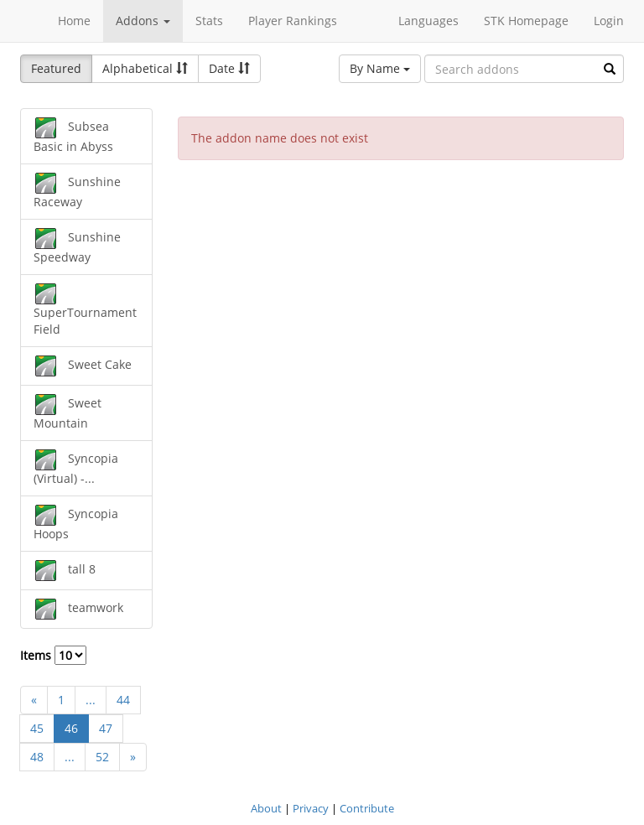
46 (71, 728)
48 (37, 757)
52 (102, 757)
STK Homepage (526, 21)
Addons (143, 21)
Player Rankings (293, 21)
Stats (209, 21)
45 (37, 728)
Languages (428, 21)
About (266, 808)
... (91, 700)
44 (123, 700)
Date (229, 68)
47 (106, 728)
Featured (56, 68)
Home (74, 21)
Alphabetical (145, 68)
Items (53, 655)
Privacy (311, 808)
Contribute (367, 808)
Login (609, 21)
